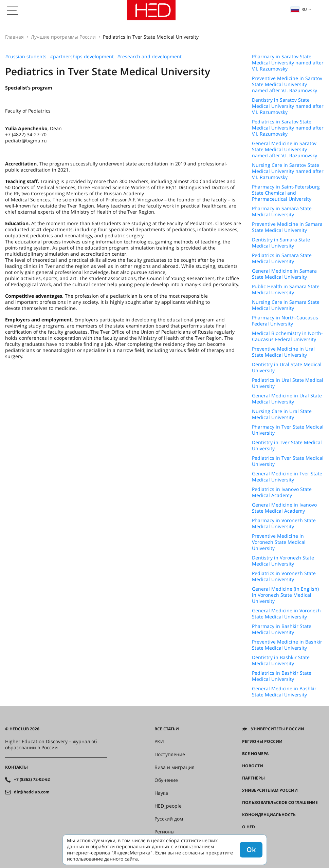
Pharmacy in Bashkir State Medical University (282, 629)
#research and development (149, 57)
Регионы (164, 832)
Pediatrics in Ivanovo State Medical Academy (282, 492)
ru (299, 9)
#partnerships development (82, 57)
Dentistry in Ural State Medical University (287, 368)
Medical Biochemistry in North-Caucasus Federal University (287, 336)
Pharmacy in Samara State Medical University (282, 212)
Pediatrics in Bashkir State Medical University (282, 676)
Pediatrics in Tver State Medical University (288, 461)
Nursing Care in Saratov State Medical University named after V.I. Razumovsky (288, 171)
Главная (14, 37)
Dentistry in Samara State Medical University (281, 243)
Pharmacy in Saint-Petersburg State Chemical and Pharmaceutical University (286, 193)
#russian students (26, 57)
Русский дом (169, 819)
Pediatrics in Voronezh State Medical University (284, 576)
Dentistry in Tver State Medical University (287, 446)
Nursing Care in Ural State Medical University (282, 414)
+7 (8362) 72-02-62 (32, 780)
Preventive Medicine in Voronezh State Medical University (279, 542)
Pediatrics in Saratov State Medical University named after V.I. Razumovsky (288, 128)
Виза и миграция (175, 767)
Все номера (255, 754)
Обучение (166, 780)
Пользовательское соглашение (280, 803)
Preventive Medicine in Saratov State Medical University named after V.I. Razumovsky (287, 84)
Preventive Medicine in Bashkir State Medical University (287, 645)
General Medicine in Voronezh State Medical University (286, 614)
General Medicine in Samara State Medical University (284, 274)
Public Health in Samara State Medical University (286, 290)
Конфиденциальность (269, 815)
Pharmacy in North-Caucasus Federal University (285, 321)
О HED (249, 827)
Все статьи (167, 729)
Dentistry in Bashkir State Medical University (281, 660)
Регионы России (262, 742)
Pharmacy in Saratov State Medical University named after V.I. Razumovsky (288, 63)
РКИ (159, 742)
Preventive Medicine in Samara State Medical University (287, 227)
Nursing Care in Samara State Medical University (286, 305)
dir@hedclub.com (32, 792)
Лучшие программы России (63, 37)
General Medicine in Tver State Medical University (287, 477)
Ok (251, 850)
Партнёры (253, 778)
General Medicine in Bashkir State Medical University (284, 692)
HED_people (168, 806)
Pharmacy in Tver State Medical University (288, 430)
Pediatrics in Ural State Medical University (288, 383)
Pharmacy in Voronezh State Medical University (284, 524)
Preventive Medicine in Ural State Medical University (283, 352)
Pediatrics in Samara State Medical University (282, 258)
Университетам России (270, 790)
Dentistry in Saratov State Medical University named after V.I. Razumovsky (288, 106)
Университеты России (278, 729)
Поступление (170, 754)
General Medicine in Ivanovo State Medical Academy (284, 508)
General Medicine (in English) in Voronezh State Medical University (285, 595)
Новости (253, 766)
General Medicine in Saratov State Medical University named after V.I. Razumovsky (285, 150)
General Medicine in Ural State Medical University (287, 399)
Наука (161, 793)
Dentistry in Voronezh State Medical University (283, 561)
